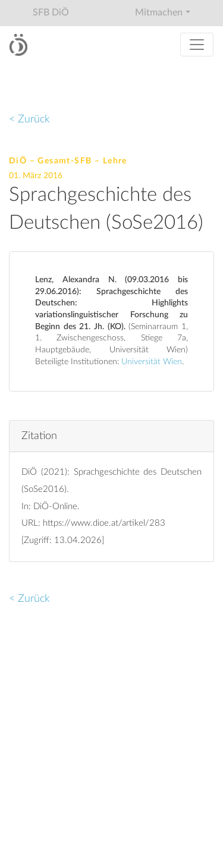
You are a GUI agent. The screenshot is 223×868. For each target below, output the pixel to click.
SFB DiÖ (51, 12)
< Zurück (29, 119)
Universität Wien (152, 362)
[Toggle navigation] (197, 45)
